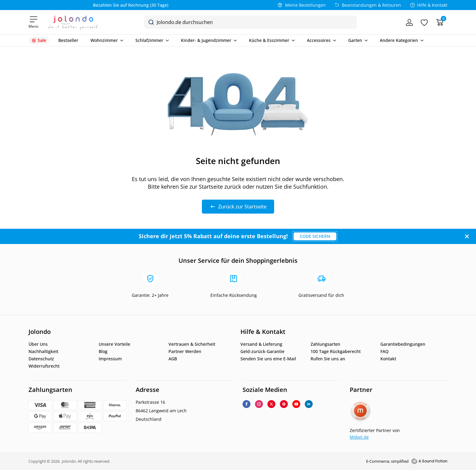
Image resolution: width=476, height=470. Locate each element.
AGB (173, 359)
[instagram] (259, 404)
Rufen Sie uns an (328, 359)
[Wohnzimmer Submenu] (121, 40)
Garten (355, 40)
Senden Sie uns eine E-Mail (268, 359)
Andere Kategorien (399, 40)
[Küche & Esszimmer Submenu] (292, 40)
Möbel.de (359, 437)
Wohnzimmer (104, 40)
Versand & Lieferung (261, 344)
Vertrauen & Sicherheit (192, 344)
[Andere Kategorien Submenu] (421, 40)
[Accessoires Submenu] (333, 40)
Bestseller (68, 40)
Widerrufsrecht (44, 366)
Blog (103, 352)
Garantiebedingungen (403, 344)
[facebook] (246, 404)
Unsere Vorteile (114, 344)
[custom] (284, 404)
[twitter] (271, 404)
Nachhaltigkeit (43, 352)
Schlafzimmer (149, 40)
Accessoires (319, 40)
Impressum (110, 359)
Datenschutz (41, 359)
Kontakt (388, 359)
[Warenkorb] (440, 22)
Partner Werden (185, 352)
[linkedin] (309, 404)
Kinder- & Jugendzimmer (206, 40)
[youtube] (296, 404)
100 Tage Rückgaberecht (336, 352)
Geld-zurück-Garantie (262, 352)
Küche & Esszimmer (269, 40)
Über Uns (38, 344)
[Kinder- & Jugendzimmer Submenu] (234, 40)
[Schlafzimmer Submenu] (166, 40)
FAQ (384, 352)
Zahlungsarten (325, 344)
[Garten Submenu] (365, 40)
